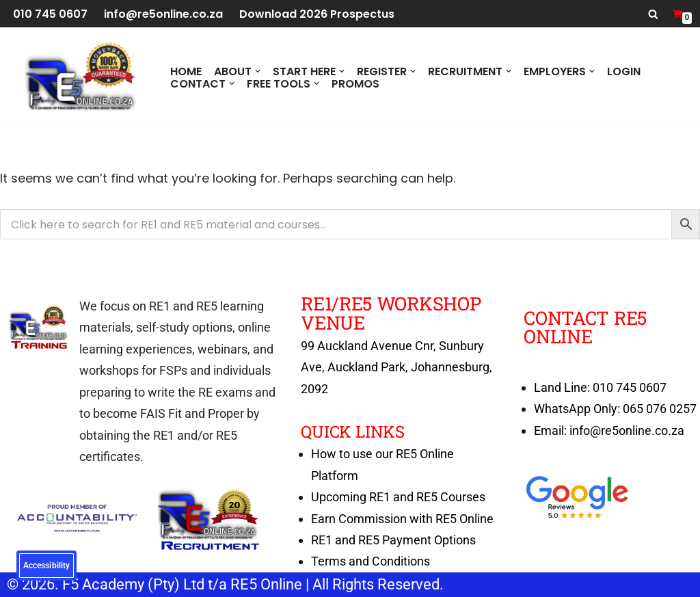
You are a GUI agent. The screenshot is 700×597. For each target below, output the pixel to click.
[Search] (653, 14)
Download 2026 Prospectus (317, 14)
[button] (258, 71)
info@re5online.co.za (163, 14)
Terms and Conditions (371, 562)
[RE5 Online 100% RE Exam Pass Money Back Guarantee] (79, 77)
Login (624, 71)
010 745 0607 (50, 14)
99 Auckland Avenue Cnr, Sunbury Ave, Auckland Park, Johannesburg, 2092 (396, 367)
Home (186, 71)
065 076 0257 (660, 409)
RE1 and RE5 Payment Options (393, 540)
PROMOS (355, 83)
